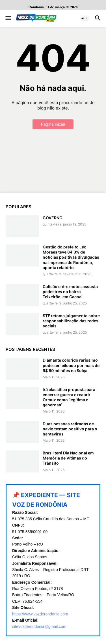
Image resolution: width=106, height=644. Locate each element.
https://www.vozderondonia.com (40, 614)
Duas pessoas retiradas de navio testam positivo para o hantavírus (70, 429)
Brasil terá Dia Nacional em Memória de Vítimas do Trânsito (68, 458)
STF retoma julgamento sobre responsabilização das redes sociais (71, 321)
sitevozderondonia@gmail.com (39, 626)
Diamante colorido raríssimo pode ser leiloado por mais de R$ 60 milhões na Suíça (71, 365)
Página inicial (53, 124)
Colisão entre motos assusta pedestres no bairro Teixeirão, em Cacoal (70, 292)
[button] (8, 18)
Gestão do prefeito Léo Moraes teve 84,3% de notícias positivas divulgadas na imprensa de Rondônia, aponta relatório (71, 257)
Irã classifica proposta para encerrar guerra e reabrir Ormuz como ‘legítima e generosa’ (69, 397)
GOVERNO (53, 218)
